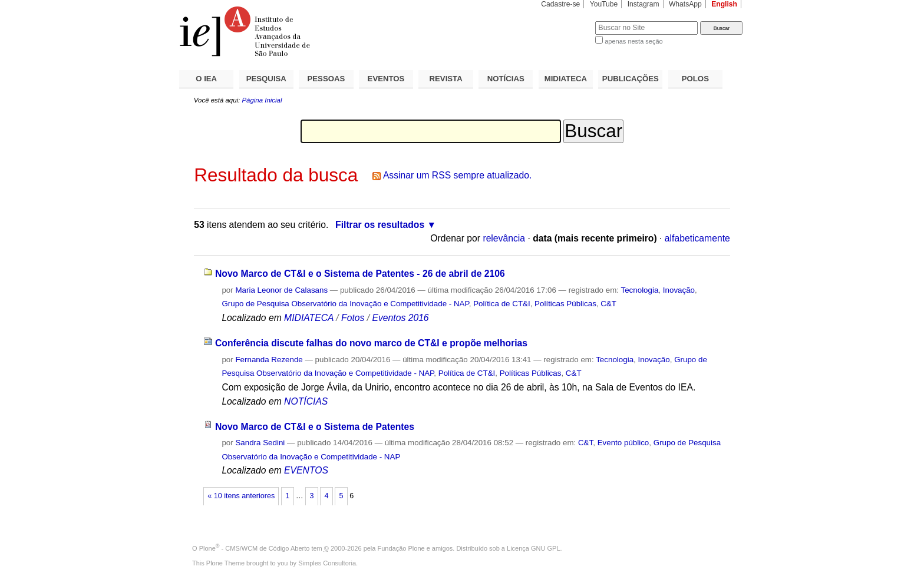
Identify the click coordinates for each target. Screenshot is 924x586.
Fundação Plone (401, 548)
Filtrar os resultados (380, 225)
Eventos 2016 (400, 318)
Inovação (679, 290)
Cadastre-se (560, 4)
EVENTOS (386, 79)
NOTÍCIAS (506, 79)
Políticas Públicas (565, 304)
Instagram (643, 4)
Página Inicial (262, 100)
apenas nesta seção (633, 41)
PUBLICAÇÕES (631, 79)
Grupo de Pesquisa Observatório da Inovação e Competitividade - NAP (345, 304)
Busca (567, 21)
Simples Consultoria (327, 563)
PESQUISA (266, 79)
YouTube (604, 4)
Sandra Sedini (260, 443)
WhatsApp (685, 4)
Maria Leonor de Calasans (281, 290)
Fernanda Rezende (269, 360)
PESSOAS (326, 79)
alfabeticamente (697, 238)
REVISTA (446, 79)
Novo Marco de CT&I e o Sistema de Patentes (315, 427)
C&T (608, 304)
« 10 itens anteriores (241, 496)
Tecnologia (640, 290)
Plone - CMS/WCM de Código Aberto (255, 548)
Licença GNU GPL (533, 548)
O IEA (206, 79)
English (724, 4)
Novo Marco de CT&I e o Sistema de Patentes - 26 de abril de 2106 (360, 274)
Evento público (623, 443)
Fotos (353, 318)
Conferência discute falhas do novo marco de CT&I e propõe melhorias (371, 343)
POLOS (695, 79)
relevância (504, 238)
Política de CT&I (502, 304)
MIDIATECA (566, 79)
